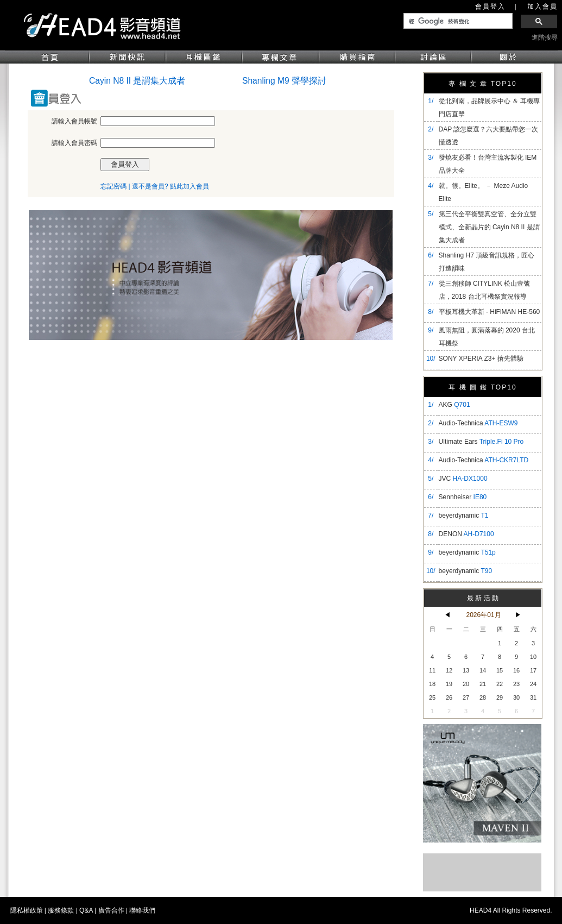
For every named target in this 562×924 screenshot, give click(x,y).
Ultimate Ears (481, 442)
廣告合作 (111, 910)
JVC (463, 479)
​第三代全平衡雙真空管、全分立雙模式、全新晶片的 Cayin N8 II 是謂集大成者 (489, 227)
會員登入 (490, 7)
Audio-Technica (478, 423)
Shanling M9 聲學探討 (284, 81)
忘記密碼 (113, 186)
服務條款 (61, 910)
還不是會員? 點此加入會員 (171, 186)
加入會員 (542, 7)
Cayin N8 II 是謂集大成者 (137, 81)
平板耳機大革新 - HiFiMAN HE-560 (490, 312)
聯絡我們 (142, 910)
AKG (454, 405)
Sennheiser (463, 497)
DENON (466, 534)
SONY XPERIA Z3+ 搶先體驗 (481, 359)
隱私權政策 (27, 910)
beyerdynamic (464, 516)
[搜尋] (457, 21)
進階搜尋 (545, 37)
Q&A (86, 910)
